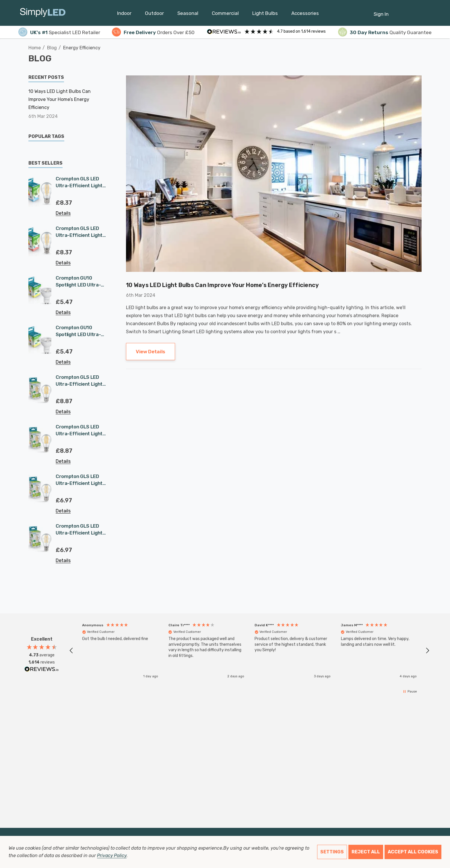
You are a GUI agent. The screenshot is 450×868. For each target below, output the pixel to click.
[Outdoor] (154, 15)
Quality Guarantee (385, 32)
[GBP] (427, 13)
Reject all (366, 852)
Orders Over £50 (153, 32)
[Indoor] (124, 15)
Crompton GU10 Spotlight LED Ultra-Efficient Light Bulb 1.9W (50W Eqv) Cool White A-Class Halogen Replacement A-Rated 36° (81, 282)
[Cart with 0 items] (413, 11)
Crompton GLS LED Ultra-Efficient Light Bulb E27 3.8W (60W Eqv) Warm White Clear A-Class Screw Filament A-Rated (79, 381)
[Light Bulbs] (265, 15)
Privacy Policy (112, 856)
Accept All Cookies (413, 852)
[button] (71, 651)
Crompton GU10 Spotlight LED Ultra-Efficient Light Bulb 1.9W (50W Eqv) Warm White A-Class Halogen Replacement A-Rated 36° (81, 331)
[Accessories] (305, 15)
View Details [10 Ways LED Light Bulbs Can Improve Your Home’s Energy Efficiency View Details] (151, 352)
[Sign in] (381, 11)
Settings (332, 852)
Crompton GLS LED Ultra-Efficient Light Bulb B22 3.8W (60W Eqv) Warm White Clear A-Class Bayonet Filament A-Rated (79, 430)
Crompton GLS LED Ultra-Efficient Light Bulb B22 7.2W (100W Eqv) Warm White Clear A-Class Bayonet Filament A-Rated (79, 232)
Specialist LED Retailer (59, 32)
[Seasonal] (188, 15)
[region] (249, 651)
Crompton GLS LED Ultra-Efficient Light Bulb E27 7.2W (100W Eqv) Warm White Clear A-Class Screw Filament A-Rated (79, 182)
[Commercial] (225, 15)
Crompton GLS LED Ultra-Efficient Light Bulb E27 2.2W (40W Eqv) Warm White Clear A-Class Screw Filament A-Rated (79, 480)
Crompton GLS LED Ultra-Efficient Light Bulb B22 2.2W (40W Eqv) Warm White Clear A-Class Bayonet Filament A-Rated (79, 530)
